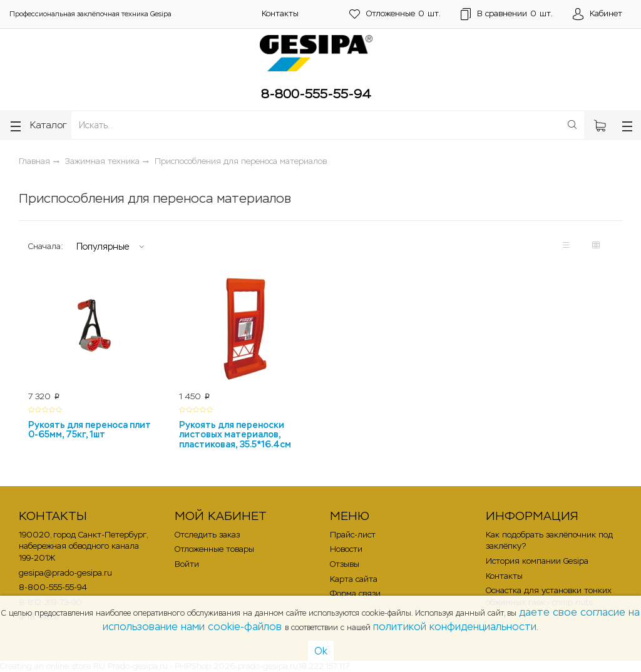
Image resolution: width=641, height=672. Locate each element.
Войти (187, 564)
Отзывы (345, 564)
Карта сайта (354, 579)
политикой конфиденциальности (455, 627)
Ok (321, 651)
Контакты (280, 13)
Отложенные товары (214, 549)
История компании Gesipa (537, 561)
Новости (346, 549)
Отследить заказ (207, 535)
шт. (395, 14)
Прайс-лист (353, 535)
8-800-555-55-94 (316, 94)
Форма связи (355, 593)
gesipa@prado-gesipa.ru (65, 573)
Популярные (103, 247)
